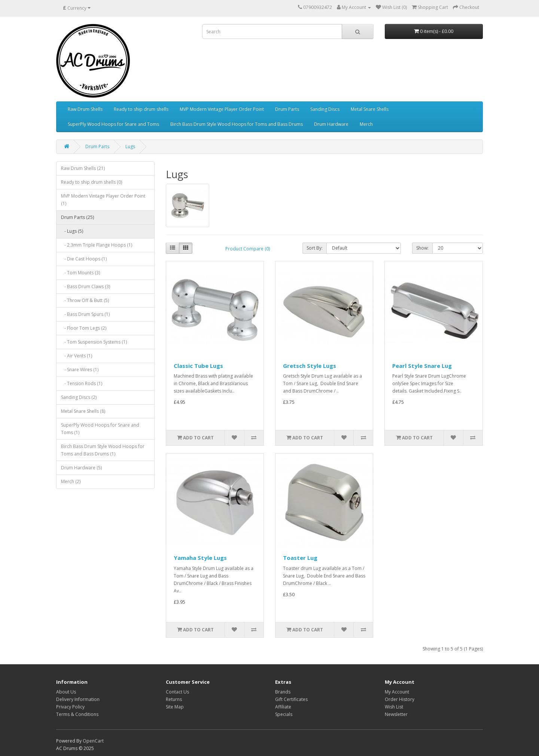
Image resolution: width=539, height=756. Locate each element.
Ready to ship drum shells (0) (92, 182)
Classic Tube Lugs (198, 366)
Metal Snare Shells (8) (83, 411)
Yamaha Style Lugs (200, 558)
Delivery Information (78, 699)
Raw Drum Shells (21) (83, 168)
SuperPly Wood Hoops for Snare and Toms (113, 124)
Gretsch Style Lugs (310, 366)
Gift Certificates (291, 699)
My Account (397, 692)
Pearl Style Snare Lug (422, 366)
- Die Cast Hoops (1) (84, 259)
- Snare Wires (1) (80, 370)
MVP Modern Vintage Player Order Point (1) (103, 200)
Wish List (394, 707)
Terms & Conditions (77, 714)
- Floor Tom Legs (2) (84, 328)
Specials (284, 714)
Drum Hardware (331, 124)
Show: (422, 248)
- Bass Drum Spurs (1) (85, 314)
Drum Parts (287, 109)
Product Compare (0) (248, 249)
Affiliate (283, 707)
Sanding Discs (325, 109)
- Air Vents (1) (77, 356)
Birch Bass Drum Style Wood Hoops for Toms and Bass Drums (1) (103, 450)
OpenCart (93, 741)
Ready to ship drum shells (141, 109)
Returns (174, 699)
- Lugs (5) (72, 231)
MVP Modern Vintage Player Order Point (222, 109)
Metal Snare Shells (370, 109)
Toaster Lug (300, 558)
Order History (400, 699)
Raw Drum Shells (85, 109)
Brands (283, 692)
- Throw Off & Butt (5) (85, 300)
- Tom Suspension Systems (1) (94, 342)
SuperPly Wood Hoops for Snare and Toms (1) (100, 429)
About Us (66, 692)
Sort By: (315, 248)
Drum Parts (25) (77, 217)
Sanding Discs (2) (79, 397)
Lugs (130, 147)
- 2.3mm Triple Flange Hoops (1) (97, 245)
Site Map (175, 707)
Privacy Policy (70, 707)
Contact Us (177, 692)
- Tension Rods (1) (82, 383)
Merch (366, 124)
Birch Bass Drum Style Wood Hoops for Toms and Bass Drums (237, 124)
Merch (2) (71, 481)
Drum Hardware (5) (81, 468)
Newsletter (396, 714)
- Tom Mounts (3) (80, 273)
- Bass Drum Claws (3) (86, 286)
